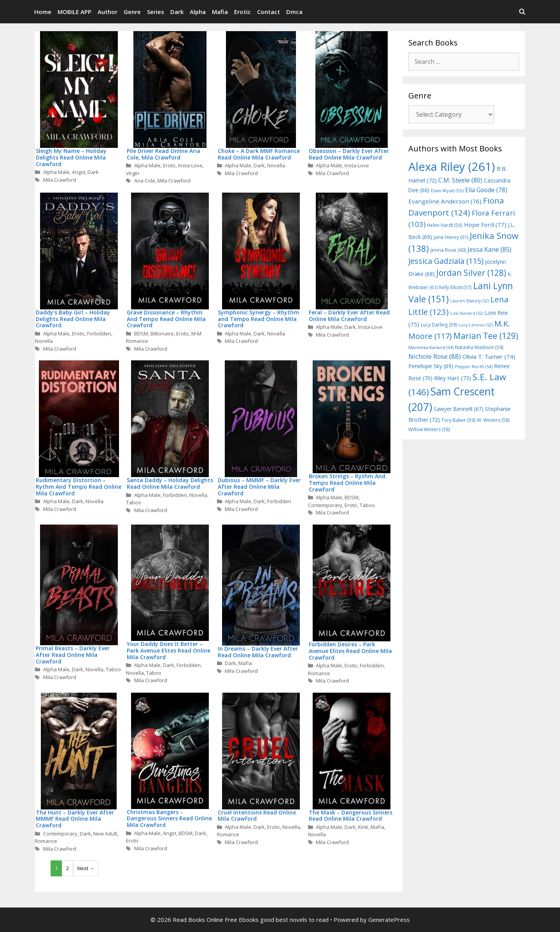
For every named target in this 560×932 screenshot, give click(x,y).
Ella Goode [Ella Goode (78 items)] (486, 190)
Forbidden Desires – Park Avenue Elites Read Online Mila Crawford (350, 651)
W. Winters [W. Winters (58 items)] (493, 420)
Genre (132, 12)
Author (108, 12)
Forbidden (99, 333)
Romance (319, 673)
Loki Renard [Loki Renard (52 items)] (467, 313)
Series (156, 12)
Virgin (133, 173)
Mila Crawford (60, 180)
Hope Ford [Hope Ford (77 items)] (485, 225)
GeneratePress (389, 920)
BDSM (141, 333)
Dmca (294, 12)
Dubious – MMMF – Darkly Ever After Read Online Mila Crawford (259, 487)
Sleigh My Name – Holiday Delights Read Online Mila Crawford (71, 157)
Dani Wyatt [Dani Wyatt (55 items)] (447, 190)
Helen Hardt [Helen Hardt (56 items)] (445, 225)
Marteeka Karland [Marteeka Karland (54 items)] (431, 347)
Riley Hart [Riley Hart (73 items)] (452, 378)
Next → (86, 868)
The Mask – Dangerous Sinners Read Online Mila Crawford (351, 816)
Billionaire (162, 333)
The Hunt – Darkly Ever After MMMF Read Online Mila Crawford (75, 819)
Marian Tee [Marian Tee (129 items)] (486, 336)
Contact (269, 12)
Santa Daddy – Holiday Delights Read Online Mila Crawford (170, 483)
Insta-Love (190, 165)
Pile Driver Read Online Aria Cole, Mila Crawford (164, 154)
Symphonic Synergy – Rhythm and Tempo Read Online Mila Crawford (258, 319)
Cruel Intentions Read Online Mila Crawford (257, 816)
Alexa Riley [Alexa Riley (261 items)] (452, 167)
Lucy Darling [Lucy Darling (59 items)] (439, 325)
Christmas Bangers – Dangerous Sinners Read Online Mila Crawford (169, 819)
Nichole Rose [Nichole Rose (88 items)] (435, 356)
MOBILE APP (74, 12)
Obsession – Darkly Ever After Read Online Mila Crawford (349, 154)
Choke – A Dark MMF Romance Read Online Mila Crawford (259, 154)
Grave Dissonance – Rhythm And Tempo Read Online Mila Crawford (166, 319)
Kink (363, 827)
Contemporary (325, 505)
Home (43, 12)
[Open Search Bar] (522, 12)
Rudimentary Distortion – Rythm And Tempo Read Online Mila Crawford (79, 487)
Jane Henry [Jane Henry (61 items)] (451, 237)
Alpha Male (56, 172)
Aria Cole (145, 181)
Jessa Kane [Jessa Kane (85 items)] (489, 249)
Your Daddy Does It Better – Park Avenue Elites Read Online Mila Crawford (169, 650)
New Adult (105, 834)
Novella (276, 165)
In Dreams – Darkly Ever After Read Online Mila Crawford (258, 652)
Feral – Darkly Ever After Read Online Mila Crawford (349, 316)
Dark (177, 12)
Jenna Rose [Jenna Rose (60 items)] (448, 250)
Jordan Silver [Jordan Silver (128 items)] (471, 273)
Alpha (198, 12)
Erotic (242, 12)
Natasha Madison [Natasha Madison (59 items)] (479, 347)
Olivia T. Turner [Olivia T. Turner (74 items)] (489, 356)
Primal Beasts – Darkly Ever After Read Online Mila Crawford (73, 655)
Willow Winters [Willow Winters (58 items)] (429, 429)
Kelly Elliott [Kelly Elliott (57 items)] (455, 287)
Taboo (134, 502)
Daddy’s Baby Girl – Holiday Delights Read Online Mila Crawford (73, 319)
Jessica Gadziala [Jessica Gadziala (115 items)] (446, 261)
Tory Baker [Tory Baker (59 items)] (458, 420)
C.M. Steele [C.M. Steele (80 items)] (460, 180)
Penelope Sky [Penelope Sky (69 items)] (431, 366)
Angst (79, 172)
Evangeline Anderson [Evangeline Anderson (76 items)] (445, 201)
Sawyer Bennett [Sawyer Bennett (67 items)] (458, 409)
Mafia (220, 12)
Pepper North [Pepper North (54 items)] (474, 366)
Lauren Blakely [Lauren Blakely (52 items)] (470, 301)
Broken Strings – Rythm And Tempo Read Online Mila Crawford (347, 483)
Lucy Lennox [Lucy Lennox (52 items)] (476, 325)
